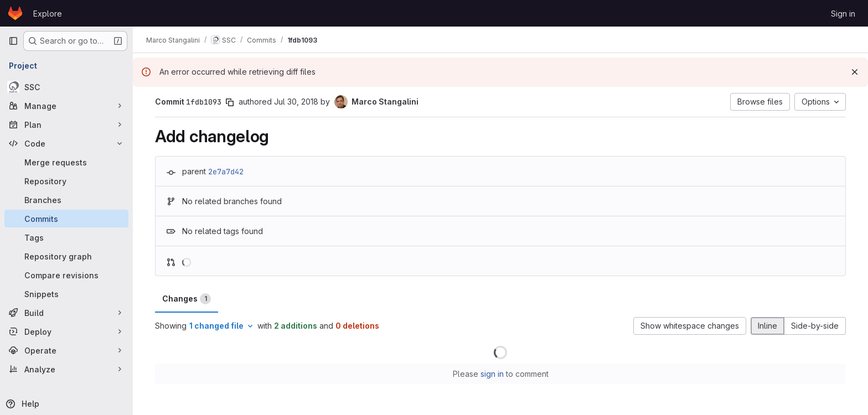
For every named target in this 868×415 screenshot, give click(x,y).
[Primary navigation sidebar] (13, 41)
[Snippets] (66, 294)
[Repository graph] (66, 256)
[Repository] (66, 181)
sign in (492, 374)
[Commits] (66, 219)
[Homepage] (15, 13)
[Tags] (66, 237)
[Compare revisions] (66, 275)
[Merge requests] (66, 162)
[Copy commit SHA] (230, 102)
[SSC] (66, 87)
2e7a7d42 (226, 172)
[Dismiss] (855, 72)
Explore (48, 14)
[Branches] (66, 200)
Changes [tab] (187, 299)
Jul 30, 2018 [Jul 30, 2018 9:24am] (296, 102)
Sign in (843, 14)
